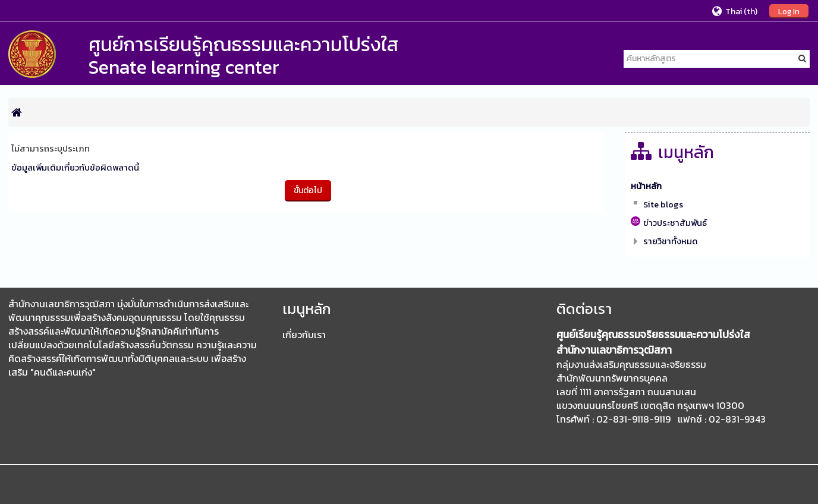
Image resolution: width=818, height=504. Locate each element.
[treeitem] (717, 186)
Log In (789, 11)
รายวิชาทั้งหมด (671, 241)
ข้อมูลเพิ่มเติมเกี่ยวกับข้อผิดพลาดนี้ (75, 168)
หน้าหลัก (646, 186)
